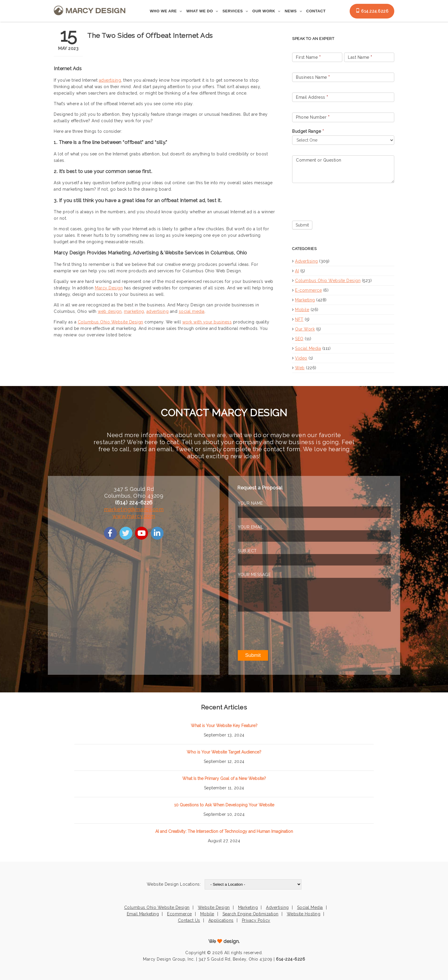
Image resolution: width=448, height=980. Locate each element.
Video (301, 358)
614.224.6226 (372, 11)
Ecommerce (180, 914)
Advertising (306, 261)
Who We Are (163, 11)
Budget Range (308, 131)
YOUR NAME (250, 503)
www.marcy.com (134, 516)
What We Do (200, 11)
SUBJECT (247, 551)
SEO (299, 339)
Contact (316, 11)
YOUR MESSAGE (254, 575)
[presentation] (337, 200)
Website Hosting (304, 914)
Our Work (264, 11)
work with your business (207, 322)
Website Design (214, 907)
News (291, 11)
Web (300, 368)
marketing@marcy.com (134, 509)
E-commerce (308, 290)
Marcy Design (109, 288)
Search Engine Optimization (251, 914)
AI (297, 271)
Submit (302, 225)
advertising (110, 80)
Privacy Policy (256, 920)
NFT (299, 319)
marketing (134, 311)
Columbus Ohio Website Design (111, 322)
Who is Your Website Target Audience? (224, 752)
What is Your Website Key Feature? (224, 726)
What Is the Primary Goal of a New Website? (224, 778)
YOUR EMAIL (251, 527)
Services (233, 11)
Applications (221, 920)
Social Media (308, 348)
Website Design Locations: (174, 884)
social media (192, 311)
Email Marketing (143, 914)
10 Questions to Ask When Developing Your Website (224, 805)
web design (110, 311)
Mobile (302, 310)
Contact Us (189, 920)
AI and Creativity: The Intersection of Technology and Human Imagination (224, 831)
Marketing (305, 300)
